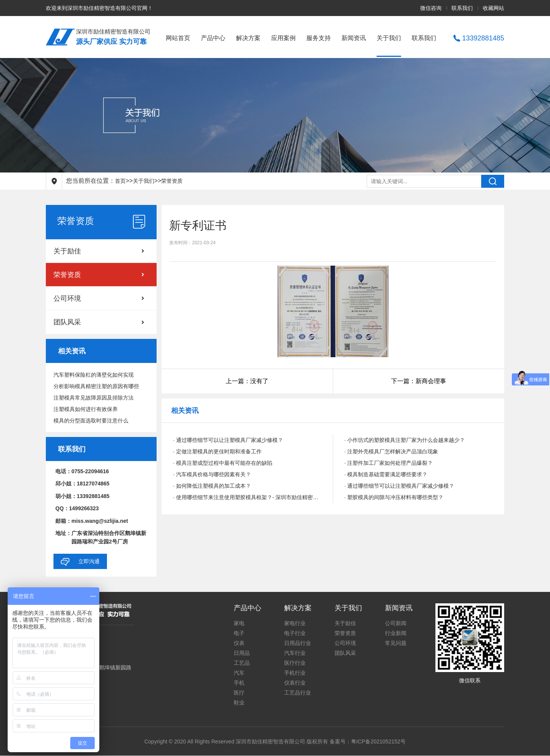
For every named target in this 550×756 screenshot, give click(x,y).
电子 (239, 633)
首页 (120, 181)
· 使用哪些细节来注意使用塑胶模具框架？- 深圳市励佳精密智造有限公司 (247, 497)
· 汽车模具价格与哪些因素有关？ (212, 474)
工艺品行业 (298, 693)
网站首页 (178, 38)
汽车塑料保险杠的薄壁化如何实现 (94, 375)
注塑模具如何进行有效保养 (86, 409)
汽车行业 (295, 653)
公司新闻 (396, 623)
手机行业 (295, 673)
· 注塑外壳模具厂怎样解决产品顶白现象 (391, 451)
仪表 (239, 643)
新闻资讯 (354, 38)
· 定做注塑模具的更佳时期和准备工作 (217, 451)
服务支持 (319, 38)
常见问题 (396, 643)
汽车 (239, 673)
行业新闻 (396, 633)
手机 (239, 683)
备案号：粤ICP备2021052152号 (368, 741)
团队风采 (67, 322)
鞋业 (239, 703)
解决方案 (248, 38)
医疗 (239, 693)
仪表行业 (295, 683)
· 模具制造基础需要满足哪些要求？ (386, 474)
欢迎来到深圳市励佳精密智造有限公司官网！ (99, 8)
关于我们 (389, 38)
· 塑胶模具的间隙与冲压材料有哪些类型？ (394, 497)
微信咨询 (431, 8)
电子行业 (295, 633)
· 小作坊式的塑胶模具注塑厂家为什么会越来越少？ (405, 440)
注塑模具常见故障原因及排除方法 (94, 398)
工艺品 (242, 663)
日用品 (242, 653)
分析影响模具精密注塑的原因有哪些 (96, 386)
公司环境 (67, 298)
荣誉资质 (172, 181)
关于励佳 (67, 251)
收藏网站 (493, 8)
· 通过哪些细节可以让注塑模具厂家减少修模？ (228, 440)
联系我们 (462, 8)
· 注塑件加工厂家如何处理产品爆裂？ (389, 463)
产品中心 (213, 38)
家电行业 (295, 623)
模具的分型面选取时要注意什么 (91, 421)
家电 (239, 623)
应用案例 (283, 38)
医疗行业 (295, 663)
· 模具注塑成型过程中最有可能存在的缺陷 (223, 463)
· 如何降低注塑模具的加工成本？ (212, 486)
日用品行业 (298, 643)
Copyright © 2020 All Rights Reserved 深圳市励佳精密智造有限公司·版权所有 (237, 741)
